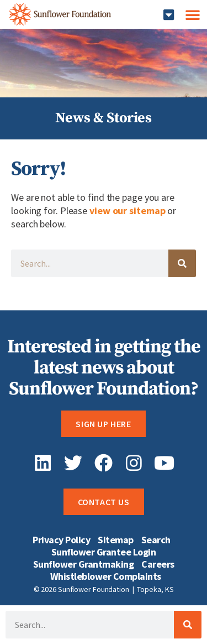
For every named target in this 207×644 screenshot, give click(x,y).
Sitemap (116, 540)
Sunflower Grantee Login (104, 552)
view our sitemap (127, 211)
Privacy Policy (61, 540)
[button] (169, 15)
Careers (158, 564)
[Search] (182, 263)
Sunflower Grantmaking (84, 564)
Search (156, 540)
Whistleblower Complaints (106, 577)
